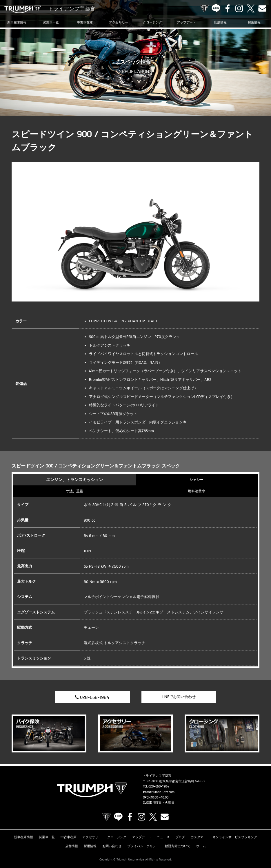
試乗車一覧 (51, 22)
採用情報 (254, 22)
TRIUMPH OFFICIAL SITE (204, 8)
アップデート (186, 22)
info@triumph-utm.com (159, 792)
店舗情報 (220, 22)
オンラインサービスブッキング (235, 837)
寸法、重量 (74, 491)
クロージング (152, 22)
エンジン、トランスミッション (74, 479)
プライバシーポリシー (143, 846)
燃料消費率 (197, 491)
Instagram (239, 8)
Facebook (228, 8)
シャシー (197, 479)
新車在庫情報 (17, 22)
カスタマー (199, 837)
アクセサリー (119, 22)
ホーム (201, 846)
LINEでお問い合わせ (179, 697)
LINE (216, 8)
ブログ (180, 837)
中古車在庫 (85, 22)
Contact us (262, 8)
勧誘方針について (178, 846)
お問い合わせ (112, 846)
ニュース (163, 837)
